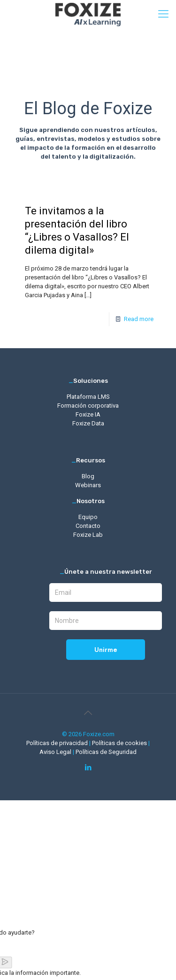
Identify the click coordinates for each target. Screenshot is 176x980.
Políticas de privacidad (58, 743)
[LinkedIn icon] (88, 768)
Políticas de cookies (120, 743)
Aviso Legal (56, 752)
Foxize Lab (88, 535)
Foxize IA (88, 414)
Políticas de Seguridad (106, 752)
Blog (88, 476)
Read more (139, 319)
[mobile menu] (163, 14)
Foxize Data (88, 423)
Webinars (88, 485)
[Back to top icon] (88, 713)
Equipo (88, 517)
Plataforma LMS (88, 397)
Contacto (88, 526)
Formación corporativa (88, 406)
